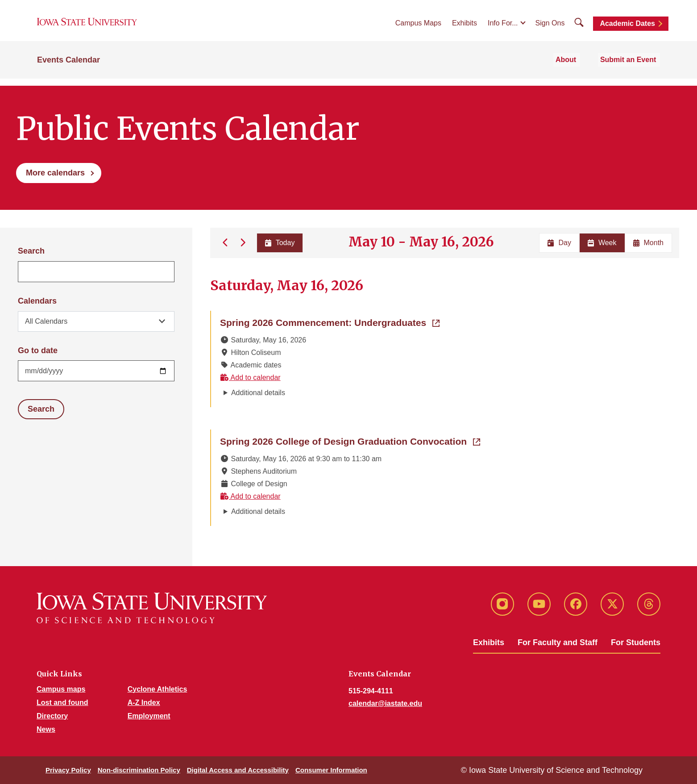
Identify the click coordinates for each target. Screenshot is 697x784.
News (46, 729)
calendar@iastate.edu (385, 703)
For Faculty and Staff (558, 642)
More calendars (55, 173)
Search (31, 251)
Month (648, 243)
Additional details (258, 393)
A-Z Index (144, 703)
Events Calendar (68, 68)
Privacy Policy (68, 770)
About (576, 68)
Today (279, 243)
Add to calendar (250, 377)
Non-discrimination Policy (139, 770)
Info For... (503, 27)
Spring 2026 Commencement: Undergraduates (330, 322)
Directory (52, 716)
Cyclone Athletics (158, 689)
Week (602, 243)
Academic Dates (627, 28)
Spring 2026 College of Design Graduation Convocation (350, 441)
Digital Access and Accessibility (238, 770)
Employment (149, 716)
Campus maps (61, 689)
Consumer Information (331, 770)
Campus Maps (418, 27)
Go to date (38, 350)
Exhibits (465, 27)
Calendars (37, 301)
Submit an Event (632, 68)
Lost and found (62, 703)
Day (559, 243)
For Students (636, 642)
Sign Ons (550, 27)
